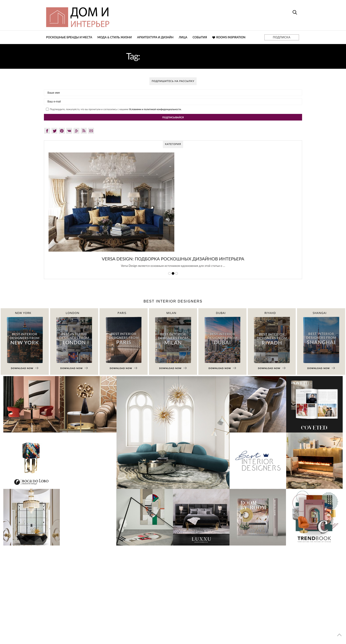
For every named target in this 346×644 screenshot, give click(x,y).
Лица (183, 37)
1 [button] (169, 273)
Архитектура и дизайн (155, 37)
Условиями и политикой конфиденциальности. (155, 109)
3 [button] (177, 273)
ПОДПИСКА (282, 37)
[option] (173, 212)
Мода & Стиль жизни (115, 37)
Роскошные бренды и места (69, 37)
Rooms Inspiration (229, 37)
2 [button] (173, 273)
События (200, 37)
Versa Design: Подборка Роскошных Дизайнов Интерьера (173, 259)
